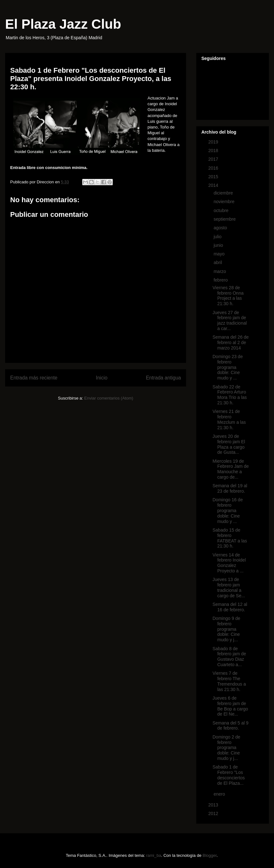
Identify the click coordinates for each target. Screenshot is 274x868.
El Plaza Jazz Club (63, 24)
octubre (222, 210)
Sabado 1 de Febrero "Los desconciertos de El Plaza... (229, 775)
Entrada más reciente (34, 378)
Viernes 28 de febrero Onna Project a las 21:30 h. (228, 296)
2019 (214, 142)
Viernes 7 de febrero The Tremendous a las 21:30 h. (229, 681)
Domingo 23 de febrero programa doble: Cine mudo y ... (228, 367)
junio (219, 245)
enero (220, 794)
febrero (221, 280)
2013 (214, 805)
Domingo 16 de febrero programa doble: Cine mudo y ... (228, 510)
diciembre (224, 193)
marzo (220, 271)
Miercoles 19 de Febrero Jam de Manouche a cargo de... (231, 469)
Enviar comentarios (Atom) (109, 398)
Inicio (102, 378)
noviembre (224, 202)
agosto (221, 228)
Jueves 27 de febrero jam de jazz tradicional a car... (230, 320)
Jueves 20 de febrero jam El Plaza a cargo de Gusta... (229, 444)
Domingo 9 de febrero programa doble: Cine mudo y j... (226, 629)
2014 (214, 185)
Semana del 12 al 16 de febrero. (230, 607)
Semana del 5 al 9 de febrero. (231, 726)
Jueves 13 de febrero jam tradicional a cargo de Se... (229, 587)
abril (218, 262)
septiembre (225, 219)
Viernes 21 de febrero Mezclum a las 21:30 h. (229, 419)
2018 (214, 151)
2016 (214, 168)
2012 (214, 813)
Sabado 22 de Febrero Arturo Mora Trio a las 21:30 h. (230, 395)
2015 (214, 177)
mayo (220, 254)
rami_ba (154, 855)
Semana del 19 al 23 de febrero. (230, 488)
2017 (214, 159)
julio (218, 237)
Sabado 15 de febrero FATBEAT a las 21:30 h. (230, 538)
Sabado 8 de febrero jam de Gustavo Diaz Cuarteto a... (229, 657)
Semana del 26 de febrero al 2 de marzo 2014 (231, 342)
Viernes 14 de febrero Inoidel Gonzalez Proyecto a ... (229, 563)
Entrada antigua (163, 378)
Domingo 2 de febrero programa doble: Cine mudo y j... (226, 748)
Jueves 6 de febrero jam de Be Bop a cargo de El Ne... (230, 706)
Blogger (210, 855)
